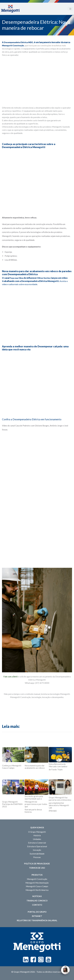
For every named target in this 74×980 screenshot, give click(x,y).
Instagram (41, 960)
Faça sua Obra (17, 278)
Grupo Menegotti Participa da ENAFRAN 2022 (12, 804)
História (37, 835)
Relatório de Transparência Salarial (37, 920)
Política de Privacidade (37, 864)
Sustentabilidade (37, 854)
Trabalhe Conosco (37, 901)
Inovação (37, 850)
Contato (37, 905)
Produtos (37, 875)
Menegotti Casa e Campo (37, 886)
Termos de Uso (37, 868)
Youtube (48, 960)
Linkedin (26, 960)
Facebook (33, 960)
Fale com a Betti (11, 677)
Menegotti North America (37, 890)
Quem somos (37, 827)
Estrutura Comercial (37, 843)
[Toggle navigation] (70, 9)
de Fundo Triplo (56, 769)
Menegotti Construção (13, 45)
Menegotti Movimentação (37, 883)
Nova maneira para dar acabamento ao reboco (35, 767)
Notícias (37, 896)
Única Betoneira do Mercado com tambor (58, 765)
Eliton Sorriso (44, 278)
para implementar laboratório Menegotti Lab (59, 805)
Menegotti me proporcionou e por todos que (36, 804)
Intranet (37, 916)
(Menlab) (53, 811)
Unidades (37, 839)
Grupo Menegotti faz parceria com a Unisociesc (60, 799)
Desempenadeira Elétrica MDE (18, 42)
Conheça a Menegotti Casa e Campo (12, 767)
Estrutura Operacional (37, 846)
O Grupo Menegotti (37, 832)
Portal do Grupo (37, 912)
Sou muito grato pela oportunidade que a (34, 797)
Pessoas (37, 857)
